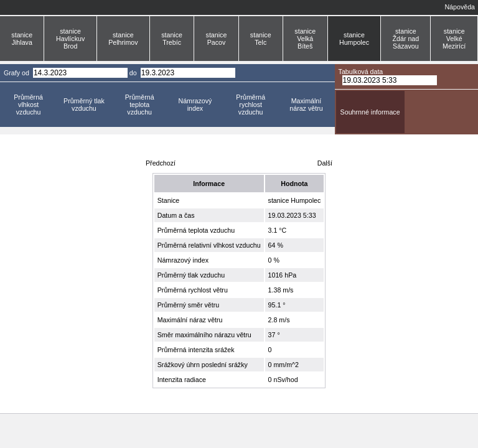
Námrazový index (195, 105)
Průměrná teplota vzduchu (140, 105)
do (133, 73)
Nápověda (460, 7)
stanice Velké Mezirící (454, 39)
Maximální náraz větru (306, 105)
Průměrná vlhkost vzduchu (28, 105)
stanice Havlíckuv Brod (70, 39)
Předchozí (161, 163)
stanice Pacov (217, 39)
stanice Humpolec (354, 39)
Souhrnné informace (370, 112)
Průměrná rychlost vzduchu (251, 105)
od (26, 73)
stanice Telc (261, 39)
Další (325, 163)
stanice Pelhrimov (123, 39)
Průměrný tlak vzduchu (84, 105)
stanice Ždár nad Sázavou (406, 39)
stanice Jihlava (22, 39)
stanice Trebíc (172, 39)
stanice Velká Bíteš (305, 39)
